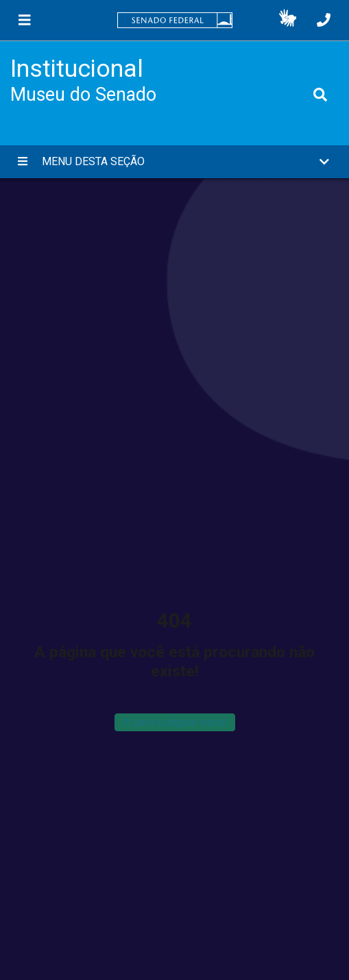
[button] (288, 21)
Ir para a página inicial (175, 722)
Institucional (77, 69)
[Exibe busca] (320, 95)
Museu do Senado (83, 95)
